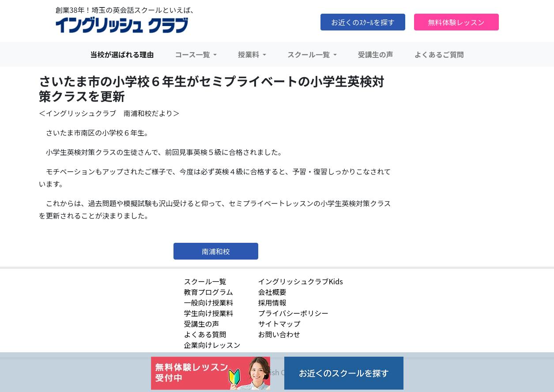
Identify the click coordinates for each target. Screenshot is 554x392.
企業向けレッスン (212, 345)
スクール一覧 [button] (309, 54)
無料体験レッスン (456, 22)
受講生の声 (376, 54)
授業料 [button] (249, 54)
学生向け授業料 (209, 313)
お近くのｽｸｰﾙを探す (363, 22)
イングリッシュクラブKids (301, 281)
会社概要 (272, 292)
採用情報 (272, 302)
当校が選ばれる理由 (122, 54)
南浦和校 (216, 251)
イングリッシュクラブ (122, 25)
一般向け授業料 (209, 302)
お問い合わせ (279, 334)
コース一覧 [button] (193, 54)
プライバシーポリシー (294, 313)
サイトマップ (279, 324)
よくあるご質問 (439, 54)
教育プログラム (209, 292)
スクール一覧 (205, 281)
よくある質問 (205, 334)
